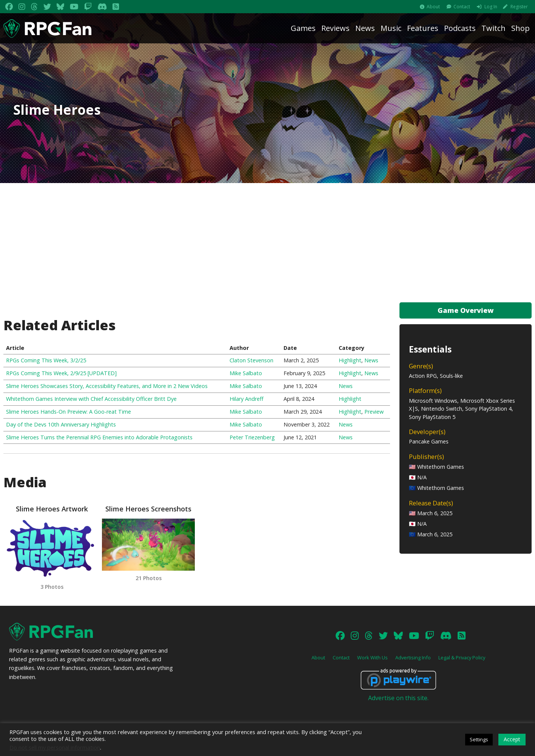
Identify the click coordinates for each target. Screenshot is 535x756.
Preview (374, 412)
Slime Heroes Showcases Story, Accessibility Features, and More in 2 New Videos (107, 386)
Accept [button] (512, 739)
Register (519, 7)
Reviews (335, 28)
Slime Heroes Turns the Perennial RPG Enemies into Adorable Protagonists (99, 437)
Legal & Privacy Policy (462, 665)
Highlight (350, 360)
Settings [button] (479, 739)
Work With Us (372, 665)
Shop (520, 28)
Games (303, 28)
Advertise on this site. (398, 705)
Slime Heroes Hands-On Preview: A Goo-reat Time (69, 412)
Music (391, 28)
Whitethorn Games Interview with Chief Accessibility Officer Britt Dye (91, 399)
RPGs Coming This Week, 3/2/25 (46, 360)
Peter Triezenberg (252, 437)
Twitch (493, 28)
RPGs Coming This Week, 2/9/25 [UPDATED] (61, 373)
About (433, 7)
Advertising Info (413, 665)
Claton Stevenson (251, 360)
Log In (491, 7)
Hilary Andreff (247, 399)
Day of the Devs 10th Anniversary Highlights (61, 424)
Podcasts (460, 28)
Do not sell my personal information (55, 747)
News (365, 28)
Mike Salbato (246, 373)
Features (423, 28)
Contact (462, 7)
